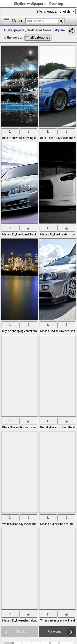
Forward (54, 632)
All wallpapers (14, 30)
